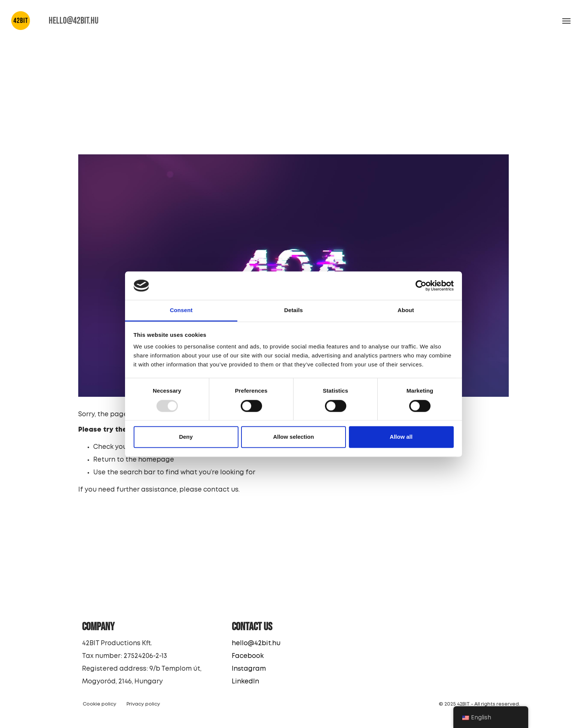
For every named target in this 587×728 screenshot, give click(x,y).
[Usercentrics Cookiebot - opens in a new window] (421, 286)
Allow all (401, 437)
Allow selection (293, 437)
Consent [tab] (181, 310)
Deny (186, 437)
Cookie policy (100, 704)
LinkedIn (246, 682)
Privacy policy (144, 704)
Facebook (248, 656)
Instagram (249, 669)
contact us (221, 490)
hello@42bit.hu (256, 644)
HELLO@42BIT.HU (74, 21)
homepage (156, 460)
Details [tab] (293, 310)
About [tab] (406, 310)
